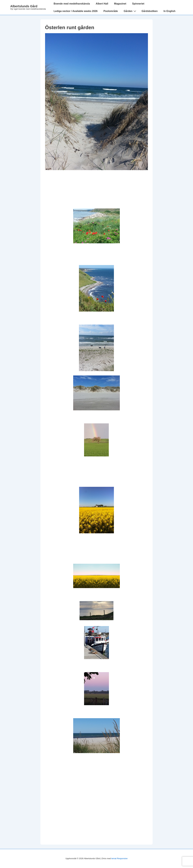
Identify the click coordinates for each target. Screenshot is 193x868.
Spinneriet (138, 4)
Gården (130, 11)
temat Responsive (119, 858)
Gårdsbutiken (150, 11)
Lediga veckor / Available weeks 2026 (76, 11)
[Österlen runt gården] (96, 169)
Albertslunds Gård (24, 6)
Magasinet (120, 4)
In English (169, 11)
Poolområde (111, 11)
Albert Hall (102, 4)
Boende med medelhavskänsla (72, 4)
